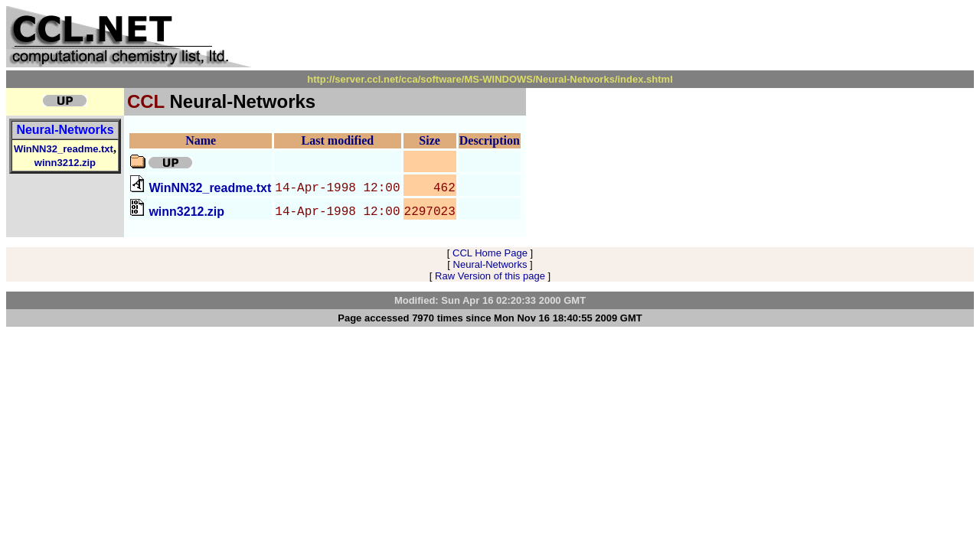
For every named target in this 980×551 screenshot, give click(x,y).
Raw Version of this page (490, 276)
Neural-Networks (65, 130)
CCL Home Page (490, 253)
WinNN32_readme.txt (64, 149)
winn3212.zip (65, 163)
